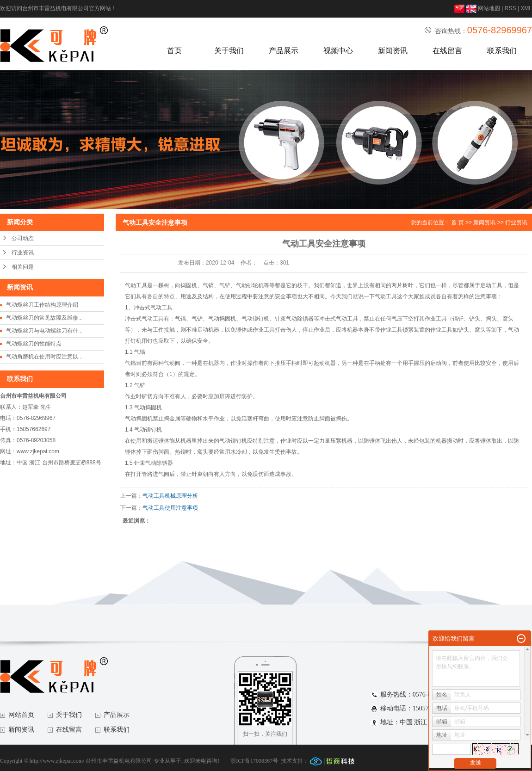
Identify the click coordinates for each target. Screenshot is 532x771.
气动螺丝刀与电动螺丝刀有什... (44, 331)
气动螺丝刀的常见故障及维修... (44, 318)
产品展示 (284, 51)
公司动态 (23, 238)
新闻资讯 (393, 51)
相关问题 (23, 267)
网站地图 (489, 8)
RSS (510, 8)
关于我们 (229, 51)
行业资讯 (23, 253)
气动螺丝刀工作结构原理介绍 (42, 305)
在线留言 (447, 51)
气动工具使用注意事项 (170, 508)
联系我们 (502, 51)
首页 (174, 51)
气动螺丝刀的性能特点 (34, 344)
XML (526, 8)
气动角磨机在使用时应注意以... (44, 357)
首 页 (457, 222)
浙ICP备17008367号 (254, 761)
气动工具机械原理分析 (170, 496)
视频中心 (338, 51)
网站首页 (21, 715)
